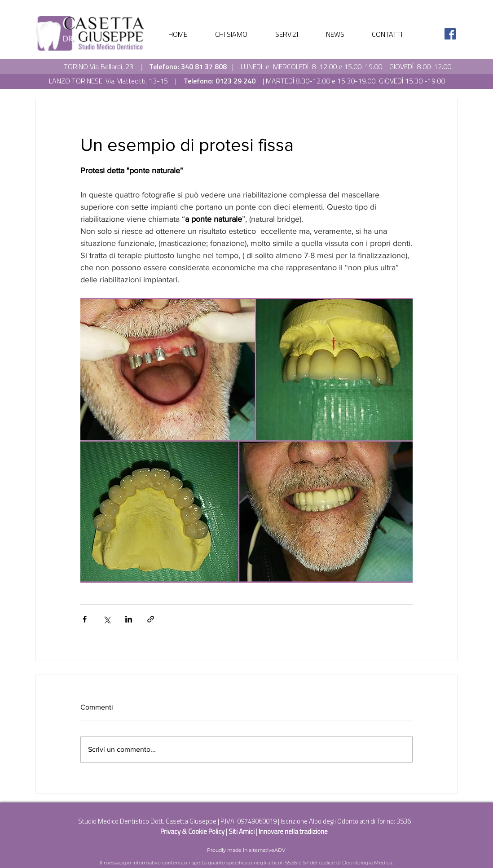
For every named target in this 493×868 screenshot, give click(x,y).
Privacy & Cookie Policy (193, 831)
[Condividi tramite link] (151, 619)
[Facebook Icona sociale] (450, 34)
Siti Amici (242, 831)
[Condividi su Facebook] (85, 619)
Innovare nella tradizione (293, 831)
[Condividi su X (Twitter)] (107, 619)
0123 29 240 (235, 81)
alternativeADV (267, 850)
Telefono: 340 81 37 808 (188, 66)
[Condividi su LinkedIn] (129, 619)
